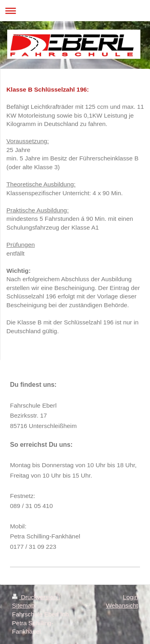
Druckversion (35, 597)
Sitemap (23, 605)
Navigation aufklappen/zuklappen (75, 11)
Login (130, 597)
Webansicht (122, 605)
